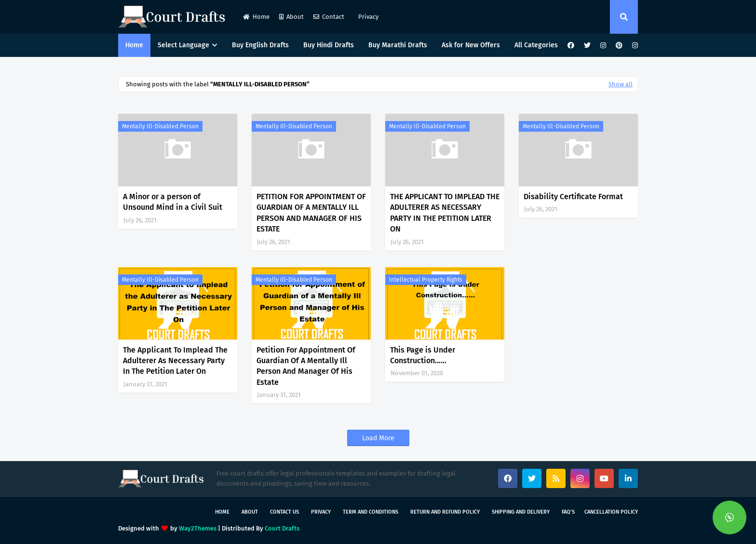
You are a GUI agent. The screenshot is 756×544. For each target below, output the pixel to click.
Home (256, 17)
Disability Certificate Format (573, 197)
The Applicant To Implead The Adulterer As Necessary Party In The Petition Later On (175, 361)
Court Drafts (282, 528)
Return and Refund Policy (445, 512)
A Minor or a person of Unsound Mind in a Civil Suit (173, 202)
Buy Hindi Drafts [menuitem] (329, 45)
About (291, 17)
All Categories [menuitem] (536, 45)
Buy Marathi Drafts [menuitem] (398, 45)
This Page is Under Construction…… (423, 355)
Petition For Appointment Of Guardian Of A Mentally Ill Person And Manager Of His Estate (306, 366)
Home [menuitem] (134, 45)
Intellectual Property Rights (426, 280)
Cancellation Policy (611, 512)
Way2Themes (198, 528)
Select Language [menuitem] (183, 45)
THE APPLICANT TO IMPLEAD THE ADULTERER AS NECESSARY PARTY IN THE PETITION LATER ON (445, 213)
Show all (621, 84)
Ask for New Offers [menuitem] (471, 45)
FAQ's (568, 512)
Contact (329, 17)
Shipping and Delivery (521, 512)
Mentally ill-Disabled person (160, 126)
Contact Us (284, 512)
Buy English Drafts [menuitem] (260, 45)
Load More (378, 438)
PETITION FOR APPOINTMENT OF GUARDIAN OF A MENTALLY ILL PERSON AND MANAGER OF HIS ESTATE (311, 213)
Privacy (368, 17)
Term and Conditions (371, 512)
